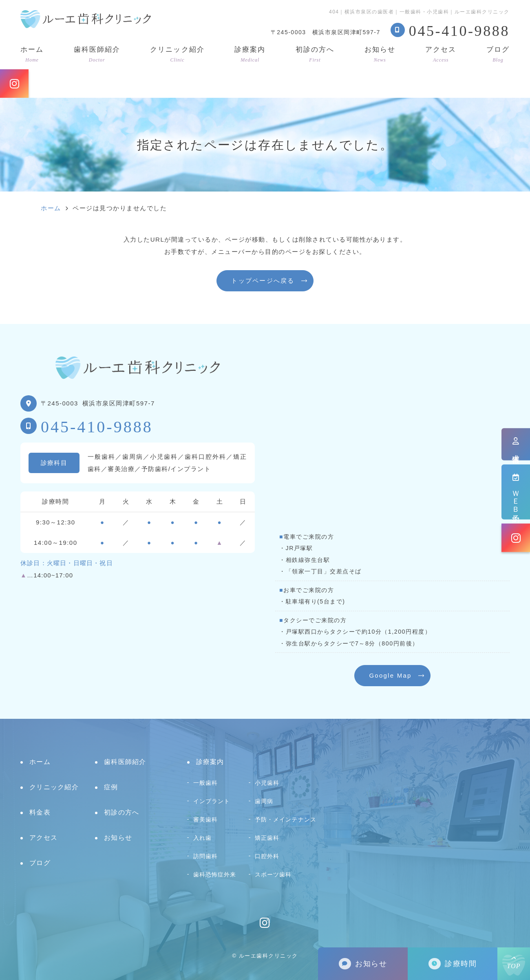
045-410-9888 (97, 427)
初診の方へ (315, 54)
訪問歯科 (206, 856)
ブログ (498, 54)
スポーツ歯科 (273, 874)
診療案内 (250, 54)
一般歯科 (206, 783)
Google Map (390, 675)
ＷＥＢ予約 (516, 492)
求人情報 (516, 444)
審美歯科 (206, 819)
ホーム (32, 54)
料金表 (40, 812)
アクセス (441, 54)
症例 (111, 787)
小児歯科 (267, 783)
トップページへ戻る (263, 281)
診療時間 (453, 964)
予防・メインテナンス (286, 819)
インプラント (212, 801)
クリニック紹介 (177, 54)
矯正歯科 (267, 838)
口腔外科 (267, 856)
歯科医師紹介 (97, 54)
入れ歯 (202, 838)
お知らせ (380, 54)
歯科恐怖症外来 (215, 874)
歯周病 (264, 801)
